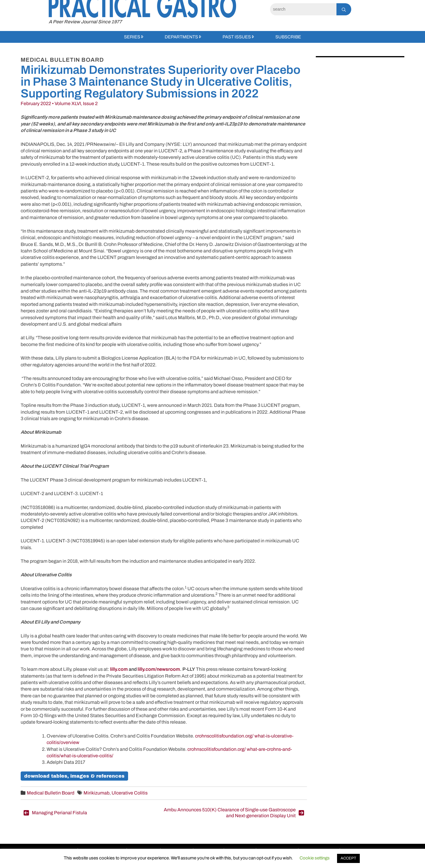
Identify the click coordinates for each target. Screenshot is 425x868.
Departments (181, 37)
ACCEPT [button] (348, 858)
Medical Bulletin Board (51, 793)
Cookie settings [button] (315, 858)
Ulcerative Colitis (130, 793)
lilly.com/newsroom (159, 669)
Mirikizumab (97, 793)
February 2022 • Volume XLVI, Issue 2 (59, 103)
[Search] (303, 9)
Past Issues (237, 37)
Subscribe (288, 37)
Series (132, 37)
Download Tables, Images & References (74, 776)
